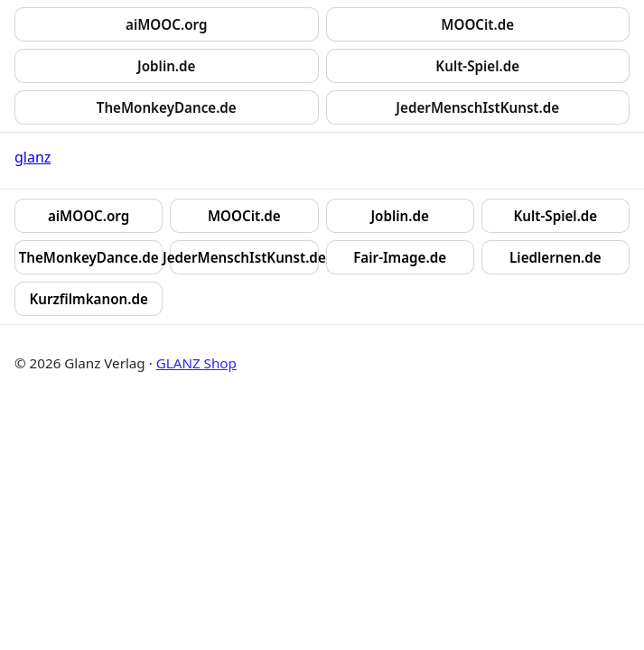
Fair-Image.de (400, 257)
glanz (33, 157)
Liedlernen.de (555, 257)
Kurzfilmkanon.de (88, 299)
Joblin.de (166, 66)
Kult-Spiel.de (477, 66)
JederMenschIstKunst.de (477, 107)
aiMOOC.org (166, 24)
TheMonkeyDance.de (167, 107)
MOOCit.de (477, 24)
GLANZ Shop (196, 363)
